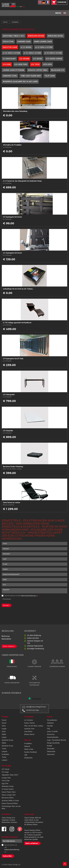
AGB (26, 755)
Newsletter (51, 749)
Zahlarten (50, 723)
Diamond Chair (24, 42)
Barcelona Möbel (8, 798)
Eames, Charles (29, 723)
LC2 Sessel (6, 769)
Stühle (4, 734)
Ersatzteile (15, 22)
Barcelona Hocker (36, 36)
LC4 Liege (7, 64)
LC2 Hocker (24, 59)
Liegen (4, 729)
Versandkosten (52, 720)
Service (5, 22)
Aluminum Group (7, 740)
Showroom (51, 734)
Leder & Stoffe (52, 731)
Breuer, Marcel (29, 734)
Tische (4, 749)
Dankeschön (28, 758)
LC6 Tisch (35, 64)
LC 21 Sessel (26, 47)
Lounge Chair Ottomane (14, 70)
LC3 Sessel (38, 59)
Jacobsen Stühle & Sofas (10, 801)
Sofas (4, 726)
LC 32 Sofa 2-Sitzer (32, 53)
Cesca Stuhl (8, 42)
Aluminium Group (8, 786)
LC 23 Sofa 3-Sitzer (11, 53)
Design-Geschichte (53, 743)
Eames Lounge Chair (43, 42)
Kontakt (49, 746)
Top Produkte (6, 766)
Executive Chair (10, 47)
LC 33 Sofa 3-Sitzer (53, 53)
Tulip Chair (50, 76)
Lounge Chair (6, 778)
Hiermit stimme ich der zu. (20, 596)
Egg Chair (5, 783)
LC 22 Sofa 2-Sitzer (44, 47)
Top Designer (29, 717)
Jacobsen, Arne (29, 729)
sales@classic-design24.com (36, 707)
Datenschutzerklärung (28, 596)
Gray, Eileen (28, 731)
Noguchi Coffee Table (38, 70)
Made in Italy (29, 749)
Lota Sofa (47, 64)
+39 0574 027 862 (32, 710)
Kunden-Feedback (30, 752)
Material (27, 746)
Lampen (4, 751)
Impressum (51, 754)
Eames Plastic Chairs (9, 792)
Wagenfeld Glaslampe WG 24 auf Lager (20, 82)
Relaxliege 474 (58, 70)
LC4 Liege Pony (21, 64)
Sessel (4, 720)
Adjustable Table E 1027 (14, 36)
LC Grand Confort (8, 789)
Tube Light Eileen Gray (31, 76)
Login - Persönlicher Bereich (57, 740)
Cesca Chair (6, 781)
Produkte (5, 717)
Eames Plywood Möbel (10, 803)
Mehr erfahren (9, 646)
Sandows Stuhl (10, 76)
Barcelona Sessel (56, 36)
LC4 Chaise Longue (54, 59)
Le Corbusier (29, 720)
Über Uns (28, 740)
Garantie (50, 726)
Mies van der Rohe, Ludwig (34, 726)
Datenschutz (51, 751)
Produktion (28, 743)
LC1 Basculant (9, 59)
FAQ (48, 729)
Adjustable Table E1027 (10, 775)
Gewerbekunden (53, 737)
